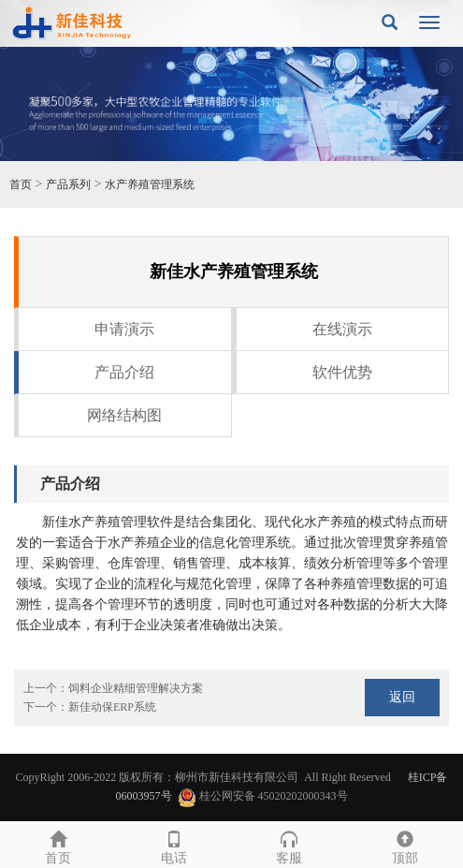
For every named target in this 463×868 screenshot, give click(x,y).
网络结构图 (124, 415)
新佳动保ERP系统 (112, 707)
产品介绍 (124, 372)
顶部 (405, 845)
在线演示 (342, 329)
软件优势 (342, 372)
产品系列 (68, 184)
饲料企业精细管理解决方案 (136, 688)
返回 (402, 697)
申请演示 (124, 329)
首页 (21, 184)
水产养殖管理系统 (150, 184)
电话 (174, 845)
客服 (290, 845)
